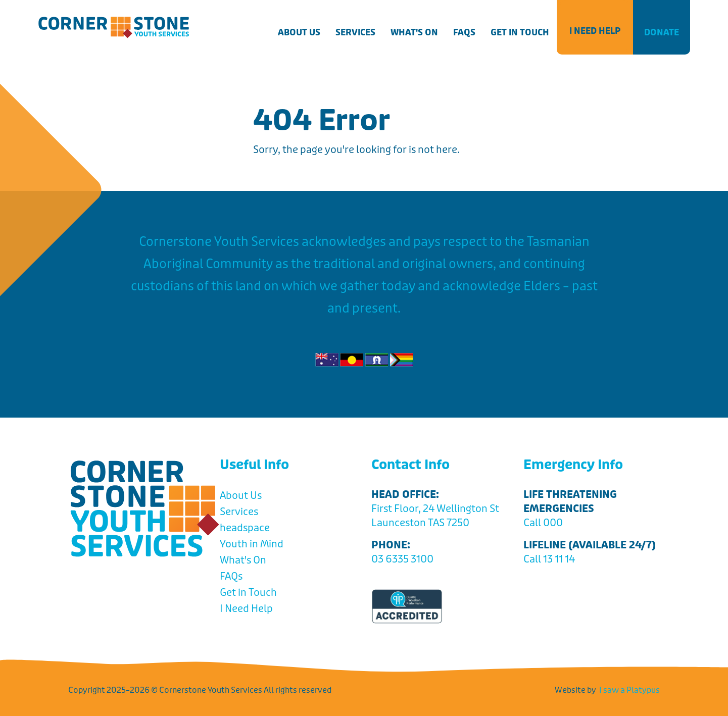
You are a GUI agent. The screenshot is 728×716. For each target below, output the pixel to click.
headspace (245, 528)
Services (355, 32)
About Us (299, 32)
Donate (662, 32)
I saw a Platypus (629, 690)
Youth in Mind (252, 544)
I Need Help (595, 31)
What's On (414, 32)
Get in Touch (520, 32)
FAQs (464, 32)
